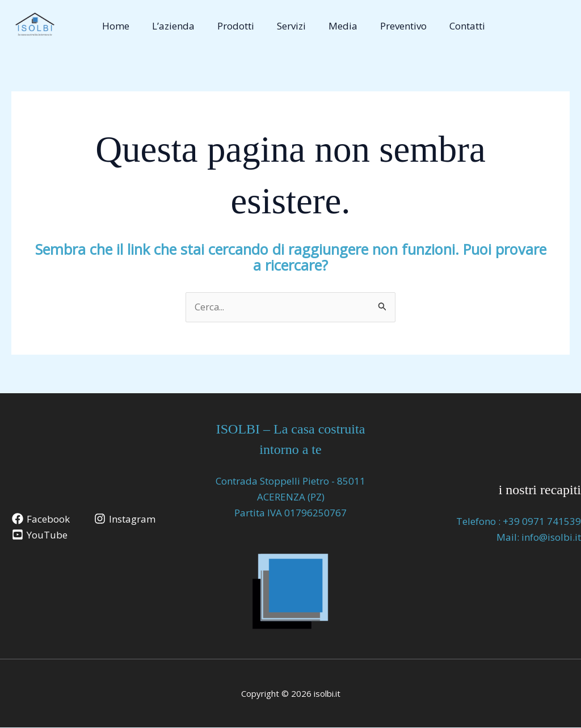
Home (123, 26)
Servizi (289, 26)
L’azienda (177, 26)
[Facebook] (41, 519)
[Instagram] (126, 519)
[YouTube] (40, 535)
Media (337, 26)
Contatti (454, 26)
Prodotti (236, 26)
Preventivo (394, 26)
